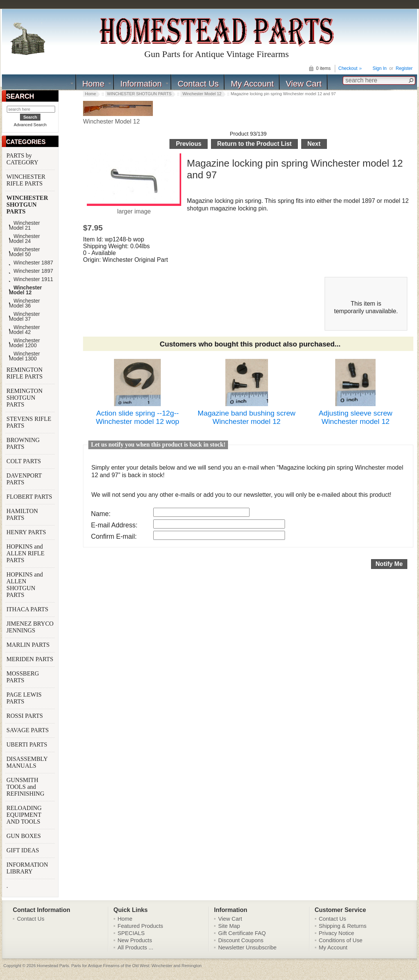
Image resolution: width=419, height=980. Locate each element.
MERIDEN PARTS (31, 659)
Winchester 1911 (31, 279)
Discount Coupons (241, 940)
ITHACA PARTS (28, 609)
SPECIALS (131, 933)
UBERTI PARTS (28, 744)
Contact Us (198, 84)
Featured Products (141, 926)
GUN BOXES (24, 836)
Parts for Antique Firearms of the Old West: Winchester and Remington (136, 966)
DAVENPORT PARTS (24, 479)
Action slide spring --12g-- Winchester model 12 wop (138, 417)
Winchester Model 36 (25, 303)
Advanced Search (30, 125)
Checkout (348, 68)
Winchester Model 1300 (25, 356)
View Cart (304, 84)
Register (404, 68)
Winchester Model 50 (25, 252)
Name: (101, 514)
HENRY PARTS (27, 532)
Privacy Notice (337, 933)
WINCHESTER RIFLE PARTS (26, 180)
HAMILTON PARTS (22, 514)
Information (141, 84)
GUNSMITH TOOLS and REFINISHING (26, 787)
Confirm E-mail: (114, 536)
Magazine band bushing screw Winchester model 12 (247, 417)
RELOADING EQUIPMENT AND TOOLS (24, 815)
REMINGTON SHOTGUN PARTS (25, 398)
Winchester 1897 (31, 271)
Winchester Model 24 (25, 239)
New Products (135, 940)
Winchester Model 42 (25, 330)
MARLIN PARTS (29, 645)
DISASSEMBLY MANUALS (27, 762)
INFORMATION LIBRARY (27, 868)
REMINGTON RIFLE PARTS (25, 373)
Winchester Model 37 (25, 317)
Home (93, 84)
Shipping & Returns (343, 926)
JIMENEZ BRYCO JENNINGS (30, 627)
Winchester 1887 (31, 263)
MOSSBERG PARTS (23, 677)
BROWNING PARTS (23, 443)
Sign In (380, 68)
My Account (252, 84)
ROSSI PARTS (25, 716)
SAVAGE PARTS (28, 730)
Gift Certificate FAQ (242, 933)
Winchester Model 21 (25, 226)
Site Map (229, 926)
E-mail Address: (114, 525)
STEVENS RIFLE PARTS (29, 422)
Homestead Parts (53, 966)
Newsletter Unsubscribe (247, 948)
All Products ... (136, 948)
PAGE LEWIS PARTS (24, 698)
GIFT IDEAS (23, 850)
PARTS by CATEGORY (23, 159)
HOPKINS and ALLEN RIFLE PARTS (25, 553)
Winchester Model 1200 (25, 343)
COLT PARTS (24, 461)
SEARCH (20, 96)
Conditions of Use (341, 940)
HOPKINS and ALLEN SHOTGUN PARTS (25, 585)
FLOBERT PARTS (29, 497)
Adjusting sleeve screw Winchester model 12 (355, 417)
